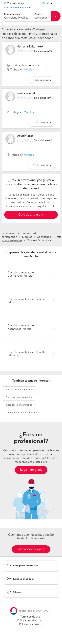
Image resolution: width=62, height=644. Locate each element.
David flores (25, 144)
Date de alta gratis (31, 223)
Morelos (29, 78)
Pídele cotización (42, 88)
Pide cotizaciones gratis (31, 557)
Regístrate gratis (31, 478)
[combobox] (16, 16)
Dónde (38, 14)
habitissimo (9, 242)
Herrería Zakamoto (30, 55)
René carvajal (26, 102)
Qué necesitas (13, 14)
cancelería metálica (19, 398)
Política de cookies (30, 633)
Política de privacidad (30, 629)
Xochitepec (44, 245)
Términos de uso (30, 625)
